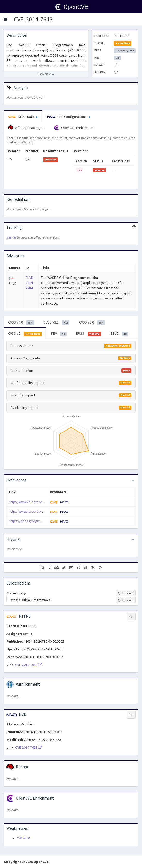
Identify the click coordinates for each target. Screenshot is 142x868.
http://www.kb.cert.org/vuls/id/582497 (38, 511)
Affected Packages (26, 128)
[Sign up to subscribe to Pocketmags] (126, 593)
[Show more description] (46, 74)
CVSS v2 (25, 334)
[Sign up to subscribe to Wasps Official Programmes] (126, 600)
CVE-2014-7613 (33, 19)
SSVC (120, 334)
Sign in (11, 237)
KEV (59, 334)
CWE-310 (23, 838)
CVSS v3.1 (57, 322)
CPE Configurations (69, 117)
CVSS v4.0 (21, 322)
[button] (5, 19)
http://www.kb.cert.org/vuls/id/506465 (38, 502)
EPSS (89, 334)
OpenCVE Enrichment (74, 128)
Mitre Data (23, 117)
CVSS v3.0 (92, 322)
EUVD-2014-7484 (30, 283)
